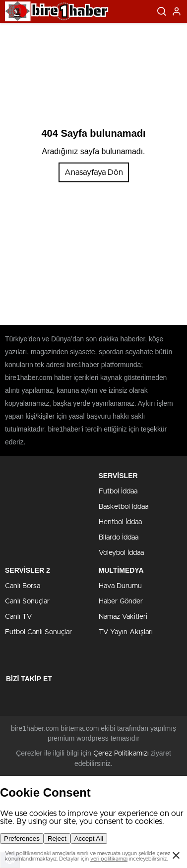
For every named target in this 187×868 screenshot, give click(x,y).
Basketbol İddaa (124, 507)
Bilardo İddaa (119, 538)
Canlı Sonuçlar (27, 601)
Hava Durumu (120, 586)
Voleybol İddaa (121, 553)
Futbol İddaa (118, 491)
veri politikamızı (109, 859)
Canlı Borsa (23, 586)
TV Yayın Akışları (126, 632)
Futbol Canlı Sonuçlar (38, 632)
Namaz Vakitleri (123, 617)
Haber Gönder (121, 601)
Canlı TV (18, 617)
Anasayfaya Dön (94, 172)
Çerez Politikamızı (121, 754)
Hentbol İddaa (120, 522)
